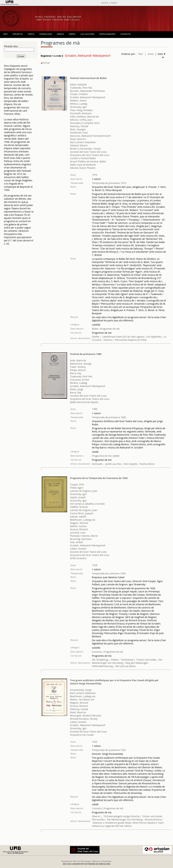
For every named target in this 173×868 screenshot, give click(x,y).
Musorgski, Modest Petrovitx (86, 716)
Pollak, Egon (77, 488)
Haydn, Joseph (78, 497)
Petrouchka (121, 340)
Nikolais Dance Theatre (83, 168)
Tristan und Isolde (146, 660)
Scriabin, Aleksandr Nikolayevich (88, 97)
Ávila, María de (78, 360)
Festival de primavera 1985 (86, 354)
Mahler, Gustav (78, 526)
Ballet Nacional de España (84, 402)
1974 (95, 175)
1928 (95, 565)
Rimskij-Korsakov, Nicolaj (84, 719)
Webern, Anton (78, 101)
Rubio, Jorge (77, 389)
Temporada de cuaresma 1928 (109, 573)
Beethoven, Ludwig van (83, 520)
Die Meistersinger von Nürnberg (125, 819)
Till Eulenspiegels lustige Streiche (121, 816)
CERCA (31, 34)
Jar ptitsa (131, 666)
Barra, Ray (76, 373)
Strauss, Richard (79, 529)
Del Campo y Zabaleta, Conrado (87, 504)
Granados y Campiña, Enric (85, 123)
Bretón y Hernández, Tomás (85, 149)
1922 (95, 742)
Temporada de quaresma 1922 (109, 750)
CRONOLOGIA (46, 34)
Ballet (95, 329)
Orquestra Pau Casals (82, 735)
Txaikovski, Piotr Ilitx (81, 88)
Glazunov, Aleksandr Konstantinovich (90, 136)
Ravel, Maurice (78, 139)
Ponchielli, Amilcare (81, 113)
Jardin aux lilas (113, 464)
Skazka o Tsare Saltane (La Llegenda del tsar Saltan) (128, 824)
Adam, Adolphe (78, 84)
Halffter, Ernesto (79, 507)
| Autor (149, 54)
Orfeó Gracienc (78, 558)
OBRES (72, 34)
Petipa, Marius (78, 370)
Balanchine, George (81, 364)
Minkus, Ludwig (78, 104)
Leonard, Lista (78, 533)
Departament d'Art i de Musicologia (76, 861)
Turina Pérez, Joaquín (82, 513)
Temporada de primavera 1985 (109, 417)
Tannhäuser (127, 660)
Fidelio (115, 660)
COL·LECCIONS (87, 34)
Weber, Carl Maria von (82, 699)
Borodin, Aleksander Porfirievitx (87, 91)
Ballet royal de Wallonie (83, 165)
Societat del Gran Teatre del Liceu (88, 152)
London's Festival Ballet (83, 158)
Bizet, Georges (78, 129)
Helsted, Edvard (79, 145)
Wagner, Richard (79, 523)
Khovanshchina (153, 819)
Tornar (45, 63)
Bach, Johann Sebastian (83, 142)
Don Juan (120, 666)
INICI (5, 34)
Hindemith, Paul (79, 133)
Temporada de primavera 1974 (109, 183)
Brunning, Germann (81, 539)
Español (105, 3)
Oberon (96, 816)
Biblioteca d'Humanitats (102, 861)
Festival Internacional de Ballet (88, 78)
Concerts (97, 652)
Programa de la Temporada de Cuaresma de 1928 (99, 478)
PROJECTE (18, 34)
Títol (140, 54)
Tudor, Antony (78, 367)
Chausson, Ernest (79, 380)
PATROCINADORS (107, 34)
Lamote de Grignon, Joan (84, 491)
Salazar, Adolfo (78, 517)
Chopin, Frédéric (79, 94)
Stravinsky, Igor (78, 107)
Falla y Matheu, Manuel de (84, 117)
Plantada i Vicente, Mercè (84, 536)
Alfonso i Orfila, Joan (81, 120)
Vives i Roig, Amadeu (81, 110)
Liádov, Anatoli (78, 549)
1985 (95, 409)
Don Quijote (131, 464)
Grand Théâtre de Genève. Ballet (88, 161)
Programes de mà (109, 329)
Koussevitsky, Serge (81, 690)
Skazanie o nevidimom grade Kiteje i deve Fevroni (120, 823)
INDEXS (60, 34)
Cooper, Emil (77, 484)
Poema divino (147, 464)
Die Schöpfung (100, 660)
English (114, 3)
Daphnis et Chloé (137, 340)
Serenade (97, 464)
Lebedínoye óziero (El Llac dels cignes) (123, 337)
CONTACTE (126, 34)
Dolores (108, 340)
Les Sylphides (154, 337)
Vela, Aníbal (76, 542)
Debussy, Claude (79, 126)
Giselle (96, 337)
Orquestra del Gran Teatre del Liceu (90, 155)
